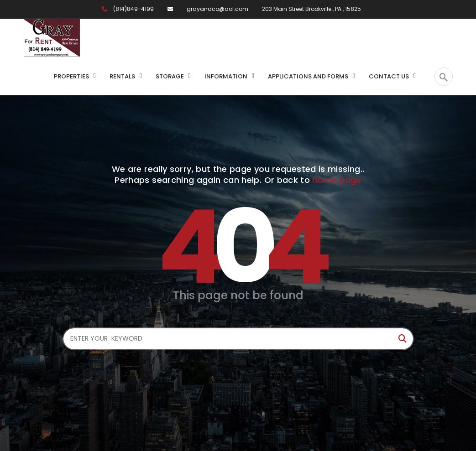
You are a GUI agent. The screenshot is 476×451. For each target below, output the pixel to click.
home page (337, 180)
